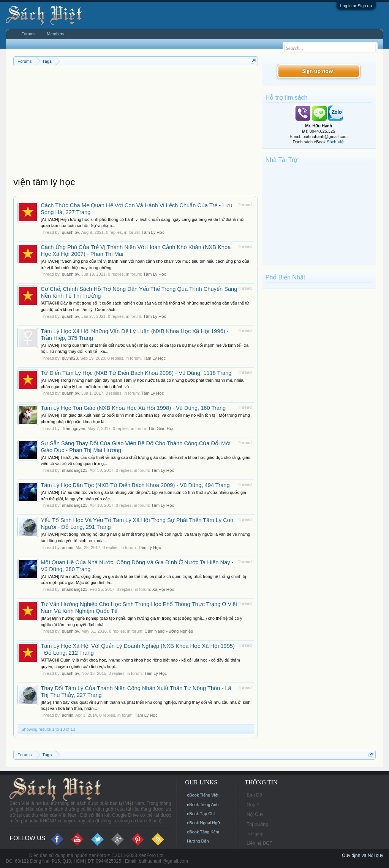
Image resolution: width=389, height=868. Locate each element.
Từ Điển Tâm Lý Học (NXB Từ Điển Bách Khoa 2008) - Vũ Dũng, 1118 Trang (136, 373)
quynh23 (70, 358)
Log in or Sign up (356, 6)
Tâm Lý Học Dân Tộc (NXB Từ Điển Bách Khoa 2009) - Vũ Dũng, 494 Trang (135, 485)
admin (68, 547)
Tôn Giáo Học (161, 428)
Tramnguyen (74, 428)
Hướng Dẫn (198, 841)
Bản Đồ (254, 795)
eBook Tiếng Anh (203, 805)
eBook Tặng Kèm (203, 832)
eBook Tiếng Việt (203, 795)
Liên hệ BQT (259, 843)
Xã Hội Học (163, 589)
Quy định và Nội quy (363, 855)
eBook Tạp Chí (201, 814)
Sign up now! (319, 71)
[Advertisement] (136, 123)
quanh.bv (70, 232)
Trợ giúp (255, 834)
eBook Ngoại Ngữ (203, 823)
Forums (28, 34)
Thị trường (257, 824)
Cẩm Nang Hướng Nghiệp (169, 631)
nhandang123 (75, 470)
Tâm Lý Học (153, 232)
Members (56, 34)
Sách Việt (336, 142)
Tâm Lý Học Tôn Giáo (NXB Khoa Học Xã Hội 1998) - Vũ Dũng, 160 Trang (133, 408)
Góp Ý (253, 805)
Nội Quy (255, 814)
